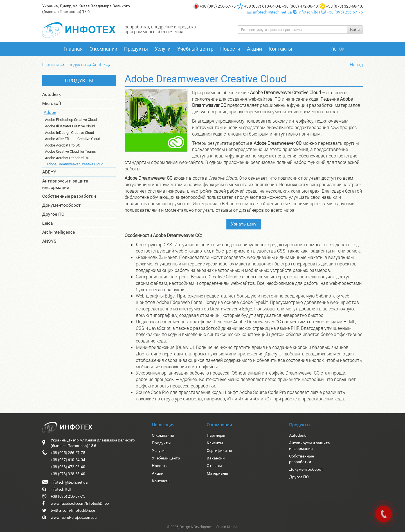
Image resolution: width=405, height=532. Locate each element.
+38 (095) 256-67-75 (218, 6)
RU (334, 49)
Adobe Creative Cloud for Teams (70, 151)
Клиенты (215, 443)
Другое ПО (53, 214)
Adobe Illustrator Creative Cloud (70, 126)
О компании (103, 49)
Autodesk (51, 94)
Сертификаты (219, 450)
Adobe (99, 65)
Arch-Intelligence (58, 232)
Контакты (280, 49)
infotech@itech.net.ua (270, 12)
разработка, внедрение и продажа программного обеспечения (160, 29)
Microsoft (52, 103)
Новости (230, 49)
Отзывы (214, 466)
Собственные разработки (69, 196)
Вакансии (216, 458)
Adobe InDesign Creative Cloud (69, 133)
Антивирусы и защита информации (65, 184)
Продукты (136, 49)
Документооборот (61, 205)
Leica (48, 223)
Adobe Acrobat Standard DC (67, 158)
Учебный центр (195, 49)
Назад (356, 65)
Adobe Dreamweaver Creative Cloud (75, 164)
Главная (73, 49)
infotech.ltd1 (307, 12)
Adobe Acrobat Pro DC (63, 145)
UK (342, 49)
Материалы (217, 473)
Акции (254, 49)
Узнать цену (244, 224)
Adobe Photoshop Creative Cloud (71, 120)
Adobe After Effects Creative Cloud (73, 139)
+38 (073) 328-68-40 (344, 6)
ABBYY (49, 171)
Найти (355, 30)
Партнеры (216, 435)
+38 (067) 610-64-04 (262, 6)
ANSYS (49, 241)
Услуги (163, 49)
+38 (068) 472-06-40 (300, 6)
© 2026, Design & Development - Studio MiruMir (203, 527)
